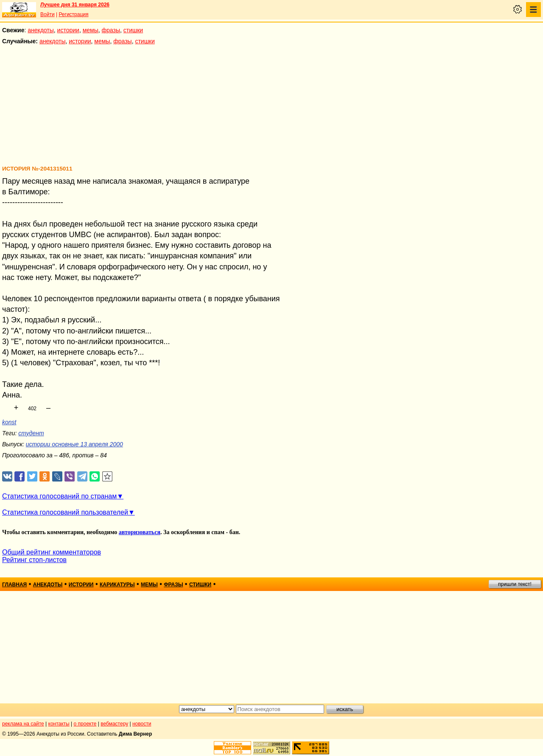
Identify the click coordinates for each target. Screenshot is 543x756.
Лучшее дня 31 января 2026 (75, 5)
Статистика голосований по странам (59, 496)
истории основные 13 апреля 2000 (74, 444)
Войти (48, 14)
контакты (59, 724)
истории (68, 30)
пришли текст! (515, 584)
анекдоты (41, 30)
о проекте (85, 724)
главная (14, 585)
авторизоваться (140, 532)
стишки (133, 30)
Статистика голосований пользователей (65, 512)
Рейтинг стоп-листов (34, 560)
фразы (111, 30)
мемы (91, 30)
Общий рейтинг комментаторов (52, 552)
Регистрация (73, 14)
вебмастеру (114, 724)
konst (9, 422)
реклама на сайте (23, 724)
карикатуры (117, 585)
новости (142, 724)
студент (31, 433)
